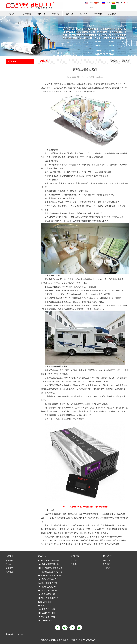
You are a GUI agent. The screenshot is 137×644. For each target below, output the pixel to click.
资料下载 (107, 561)
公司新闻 (74, 561)
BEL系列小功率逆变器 (47, 579)
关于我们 (27, 14)
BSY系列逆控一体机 (47, 609)
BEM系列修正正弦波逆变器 (50, 576)
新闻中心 (41, 14)
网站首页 (13, 14)
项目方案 (70, 14)
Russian (109, 3)
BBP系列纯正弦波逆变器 (48, 564)
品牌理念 (9, 572)
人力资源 (112, 14)
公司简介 (9, 561)
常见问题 (107, 564)
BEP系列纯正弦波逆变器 (48, 598)
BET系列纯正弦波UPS (47, 587)
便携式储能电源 (45, 602)
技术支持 (84, 14)
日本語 (129, 3)
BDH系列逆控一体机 (47, 613)
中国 (100, 3)
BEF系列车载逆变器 (46, 594)
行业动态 (74, 564)
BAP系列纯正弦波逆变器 (48, 561)
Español (119, 3)
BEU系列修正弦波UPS (48, 591)
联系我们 (98, 14)
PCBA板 (42, 605)
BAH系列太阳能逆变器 (48, 583)
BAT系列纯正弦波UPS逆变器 (50, 572)
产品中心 (55, 14)
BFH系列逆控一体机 (47, 617)
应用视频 (107, 568)
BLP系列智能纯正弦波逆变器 (50, 568)
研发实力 (9, 564)
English (91, 3)
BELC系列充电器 (45, 620)
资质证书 (9, 568)
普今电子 (19, 634)
